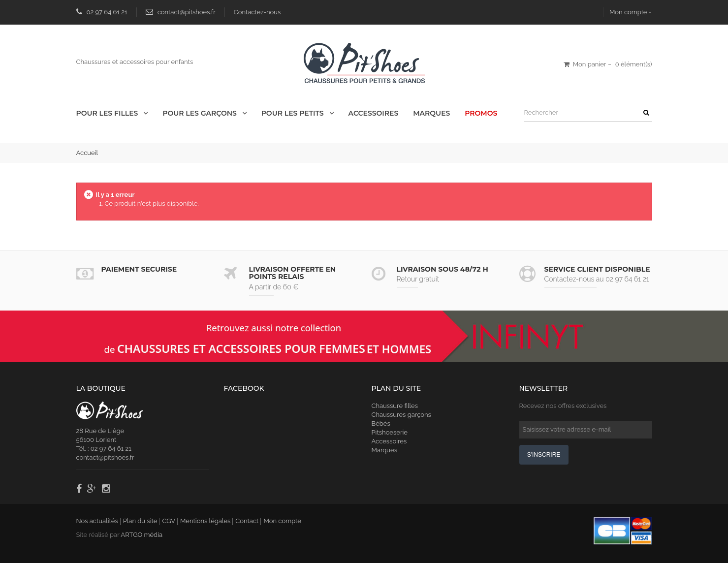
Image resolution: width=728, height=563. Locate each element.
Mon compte (628, 12)
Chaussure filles (395, 406)
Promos (481, 113)
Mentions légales (205, 521)
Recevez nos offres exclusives (563, 406)
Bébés (381, 423)
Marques (431, 113)
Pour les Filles (108, 113)
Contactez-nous (257, 12)
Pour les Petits (294, 113)
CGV (169, 521)
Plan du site (140, 521)
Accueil (87, 153)
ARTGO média (142, 535)
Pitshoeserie (390, 432)
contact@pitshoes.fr (187, 12)
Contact (247, 521)
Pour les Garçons (200, 113)
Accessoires (374, 113)
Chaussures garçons (401, 415)
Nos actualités (97, 521)
